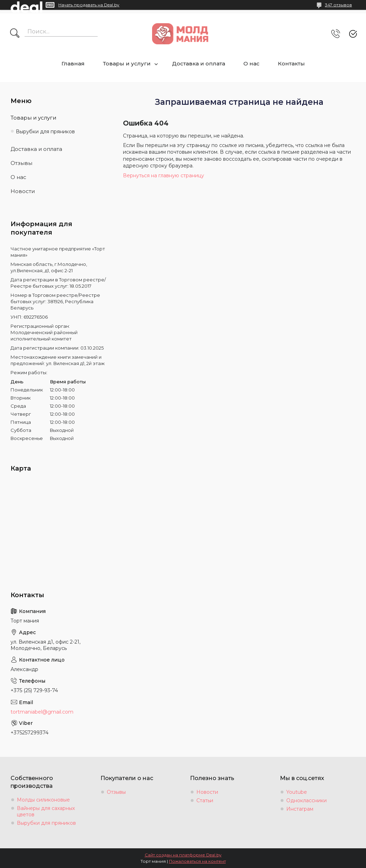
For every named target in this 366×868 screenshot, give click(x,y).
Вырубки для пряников (45, 132)
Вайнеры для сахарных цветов (46, 811)
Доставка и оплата (199, 63)
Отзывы (21, 163)
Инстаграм (300, 809)
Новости (23, 191)
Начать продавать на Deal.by (89, 5)
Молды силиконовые (43, 800)
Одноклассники (306, 800)
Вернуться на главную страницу (164, 175)
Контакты (291, 63)
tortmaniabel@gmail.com (42, 712)
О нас (251, 63)
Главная (73, 63)
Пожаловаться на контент (197, 861)
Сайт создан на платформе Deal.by (183, 855)
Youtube (297, 792)
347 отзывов (338, 5)
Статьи (205, 800)
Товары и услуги (127, 63)
